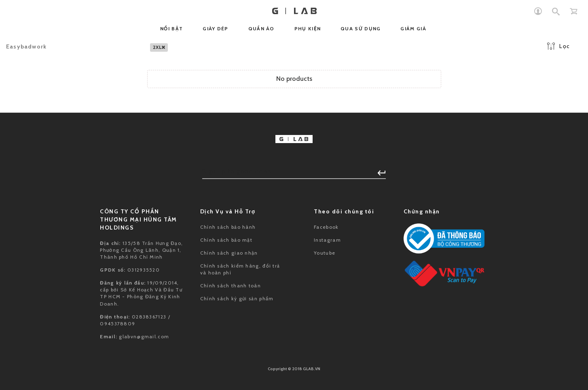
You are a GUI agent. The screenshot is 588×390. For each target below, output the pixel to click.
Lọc (558, 46)
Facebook (326, 227)
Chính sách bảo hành (228, 227)
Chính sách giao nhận (229, 253)
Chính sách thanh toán (231, 286)
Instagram (327, 240)
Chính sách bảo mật (226, 240)
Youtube (325, 253)
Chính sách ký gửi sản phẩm (237, 298)
